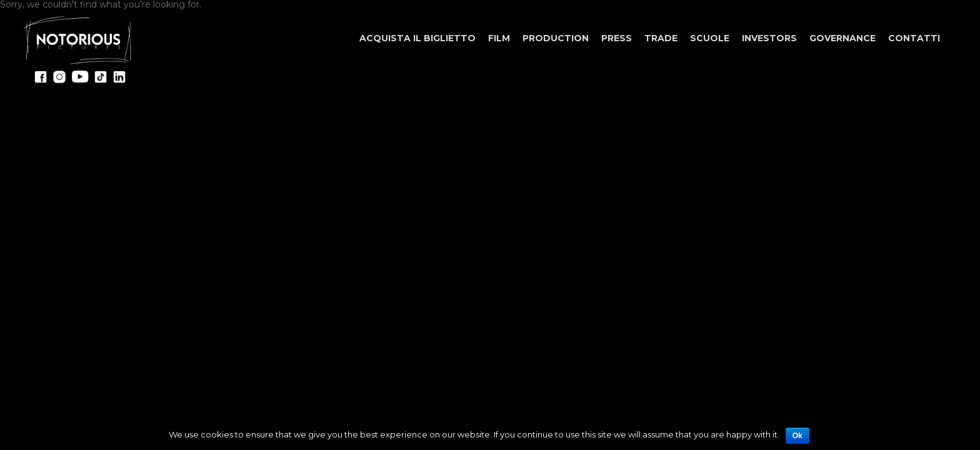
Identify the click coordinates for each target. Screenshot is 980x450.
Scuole (710, 38)
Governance (842, 38)
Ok (797, 436)
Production (556, 38)
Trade (661, 38)
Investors (769, 38)
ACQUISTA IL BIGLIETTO (417, 38)
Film (499, 38)
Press (617, 38)
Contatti (914, 38)
